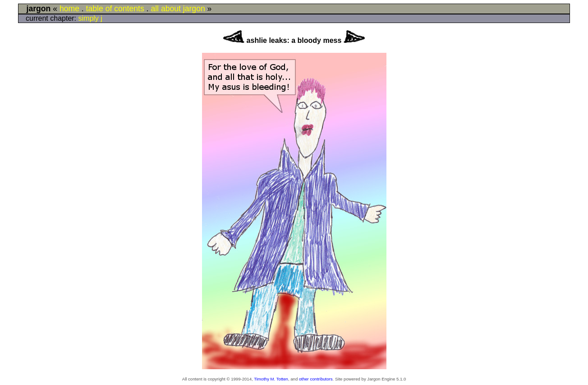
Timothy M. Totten (271, 379)
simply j (90, 18)
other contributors (316, 379)
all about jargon (178, 9)
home (69, 9)
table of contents (115, 9)
